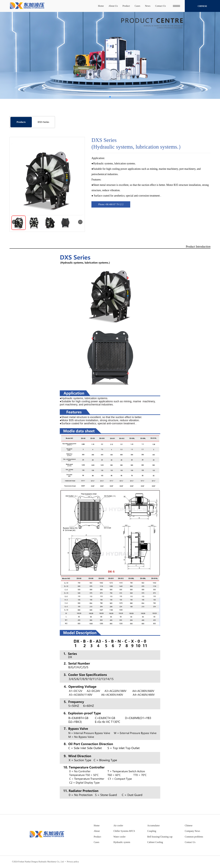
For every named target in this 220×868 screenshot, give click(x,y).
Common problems (194, 837)
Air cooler (118, 825)
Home (97, 825)
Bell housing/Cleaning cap (160, 837)
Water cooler (120, 837)
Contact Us (190, 842)
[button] (110, 97)
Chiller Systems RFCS (124, 831)
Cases (96, 842)
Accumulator (154, 825)
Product (97, 837)
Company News (192, 831)
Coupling (152, 831)
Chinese (202, 6)
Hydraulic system (122, 842)
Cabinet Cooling (155, 842)
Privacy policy (72, 862)
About (97, 831)
